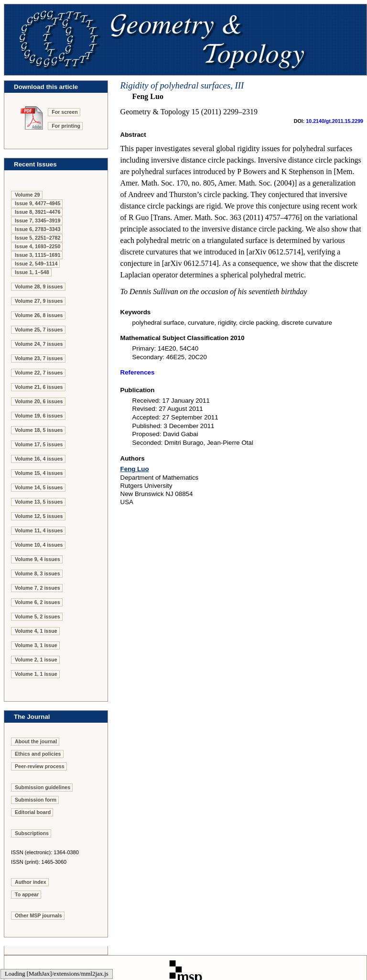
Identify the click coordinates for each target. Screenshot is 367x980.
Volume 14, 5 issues (39, 487)
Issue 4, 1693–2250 (38, 246)
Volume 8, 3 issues (38, 573)
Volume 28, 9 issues (39, 286)
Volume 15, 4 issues (39, 473)
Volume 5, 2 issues (38, 617)
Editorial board (33, 812)
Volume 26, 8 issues (39, 315)
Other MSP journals (38, 915)
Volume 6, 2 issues (38, 602)
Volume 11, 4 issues (39, 530)
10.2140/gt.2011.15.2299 (335, 121)
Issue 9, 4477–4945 (38, 203)
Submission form (36, 800)
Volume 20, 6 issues (39, 401)
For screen (65, 112)
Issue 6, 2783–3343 (38, 229)
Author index (31, 882)
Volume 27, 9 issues (39, 301)
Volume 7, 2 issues (38, 588)
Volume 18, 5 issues (39, 430)
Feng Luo (135, 469)
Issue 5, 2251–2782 (38, 238)
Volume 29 (27, 195)
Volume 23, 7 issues (39, 358)
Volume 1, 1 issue (36, 674)
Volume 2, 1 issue (36, 660)
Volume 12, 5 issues (39, 516)
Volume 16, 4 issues (39, 459)
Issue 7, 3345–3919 (38, 220)
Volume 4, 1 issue (36, 631)
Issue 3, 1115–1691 (38, 255)
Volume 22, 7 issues (39, 373)
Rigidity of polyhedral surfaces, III (182, 85)
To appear (27, 894)
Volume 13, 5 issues (39, 502)
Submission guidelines (43, 787)
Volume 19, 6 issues (39, 416)
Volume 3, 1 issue (36, 645)
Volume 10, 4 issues (39, 545)
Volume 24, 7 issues (39, 344)
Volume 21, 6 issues (39, 387)
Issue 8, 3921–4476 (38, 212)
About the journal (36, 741)
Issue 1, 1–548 (32, 272)
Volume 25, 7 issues (39, 330)
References (138, 372)
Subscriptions (32, 833)
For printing (66, 126)
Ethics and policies (38, 754)
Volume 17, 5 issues (39, 444)
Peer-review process (40, 766)
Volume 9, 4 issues (38, 559)
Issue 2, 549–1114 (36, 264)
